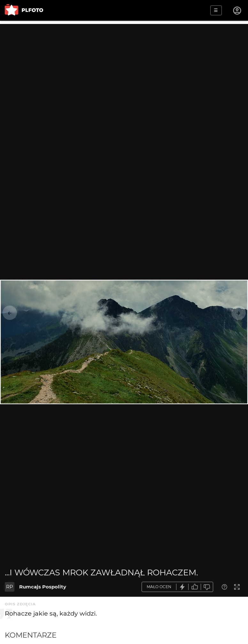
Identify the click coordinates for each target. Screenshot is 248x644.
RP (10, 587)
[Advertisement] (124, 69)
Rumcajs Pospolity (43, 587)
